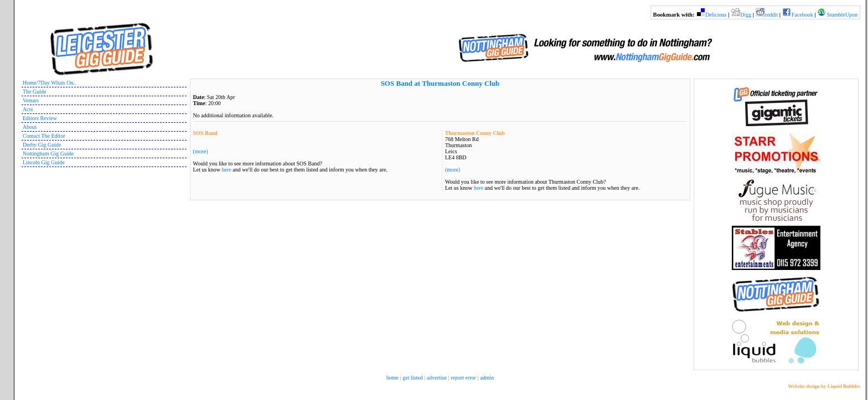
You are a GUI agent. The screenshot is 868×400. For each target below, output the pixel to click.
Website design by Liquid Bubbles (824, 386)
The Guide (35, 92)
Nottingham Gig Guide (48, 154)
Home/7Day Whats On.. (49, 83)
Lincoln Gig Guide (44, 162)
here (479, 188)
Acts (28, 109)
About (30, 127)
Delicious (716, 15)
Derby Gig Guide (42, 145)
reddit (771, 15)
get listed (412, 378)
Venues (31, 100)
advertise (437, 378)
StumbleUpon (842, 15)
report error (463, 378)
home (392, 378)
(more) (453, 170)
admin (487, 378)
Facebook (802, 15)
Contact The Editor (44, 136)
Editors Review (40, 118)
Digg (746, 15)
